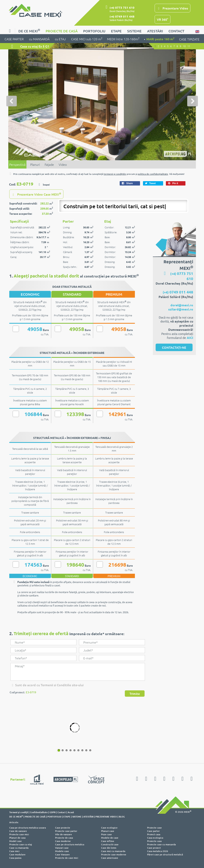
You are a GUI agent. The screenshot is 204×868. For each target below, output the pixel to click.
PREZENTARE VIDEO (106, 816)
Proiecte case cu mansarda (161, 844)
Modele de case (110, 837)
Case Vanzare (62, 854)
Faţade (49, 164)
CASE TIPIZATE (189, 39)
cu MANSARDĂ (40, 39)
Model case (16, 841)
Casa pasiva (15, 857)
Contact (62, 812)
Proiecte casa (154, 841)
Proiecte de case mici (67, 857)
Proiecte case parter (66, 831)
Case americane (110, 857)
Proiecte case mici (19, 834)
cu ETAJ (61, 39)
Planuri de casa (17, 837)
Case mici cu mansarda (113, 851)
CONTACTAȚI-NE (174, 347)
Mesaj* (78, 671)
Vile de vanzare (63, 834)
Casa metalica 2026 (158, 851)
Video (63, 164)
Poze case (106, 834)
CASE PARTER (14, 39)
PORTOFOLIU (94, 31)
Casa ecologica (155, 837)
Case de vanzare (18, 831)
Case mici (14, 851)
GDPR (53, 812)
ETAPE (116, 31)
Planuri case (108, 831)
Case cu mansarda (19, 847)
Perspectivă (17, 164)
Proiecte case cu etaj (21, 844)
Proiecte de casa (64, 837)
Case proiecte (63, 827)
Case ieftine (108, 841)
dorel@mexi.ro (182, 305)
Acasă (71, 812)
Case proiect (154, 847)
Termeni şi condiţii (19, 812)
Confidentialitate (39, 812)
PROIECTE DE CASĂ (62, 31)
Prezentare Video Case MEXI (36, 194)
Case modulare (17, 854)
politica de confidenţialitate (153, 174)
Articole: (14, 822)
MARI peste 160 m (160, 39)
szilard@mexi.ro (181, 309)
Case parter (153, 831)
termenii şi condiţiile (115, 174)
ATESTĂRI (155, 31)
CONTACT (176, 31)
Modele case (62, 851)
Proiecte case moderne (114, 854)
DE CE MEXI (29, 30)
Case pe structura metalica (70, 844)
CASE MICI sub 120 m (87, 39)
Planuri (35, 164)
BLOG (122, 816)
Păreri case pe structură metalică (165, 854)
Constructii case (110, 844)
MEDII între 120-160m (123, 39)
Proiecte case (154, 827)
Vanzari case (62, 847)
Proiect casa (154, 834)
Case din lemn (109, 847)
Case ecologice (109, 827)
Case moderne (63, 841)
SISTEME (134, 31)
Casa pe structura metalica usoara (28, 827)
